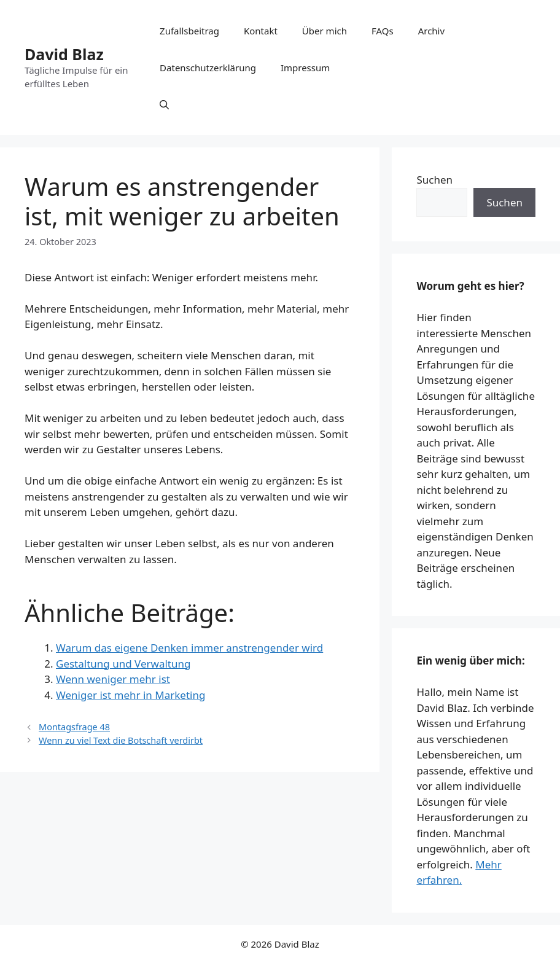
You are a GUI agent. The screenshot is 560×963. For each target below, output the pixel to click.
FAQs (383, 31)
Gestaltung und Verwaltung (123, 664)
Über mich (325, 31)
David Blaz (64, 54)
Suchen (434, 180)
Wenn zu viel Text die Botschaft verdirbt (121, 740)
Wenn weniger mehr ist (113, 679)
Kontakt (261, 31)
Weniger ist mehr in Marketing (130, 695)
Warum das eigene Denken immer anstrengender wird (189, 648)
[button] (164, 104)
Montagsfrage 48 (74, 727)
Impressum (305, 68)
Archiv (431, 31)
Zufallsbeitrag (189, 31)
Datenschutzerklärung (208, 68)
